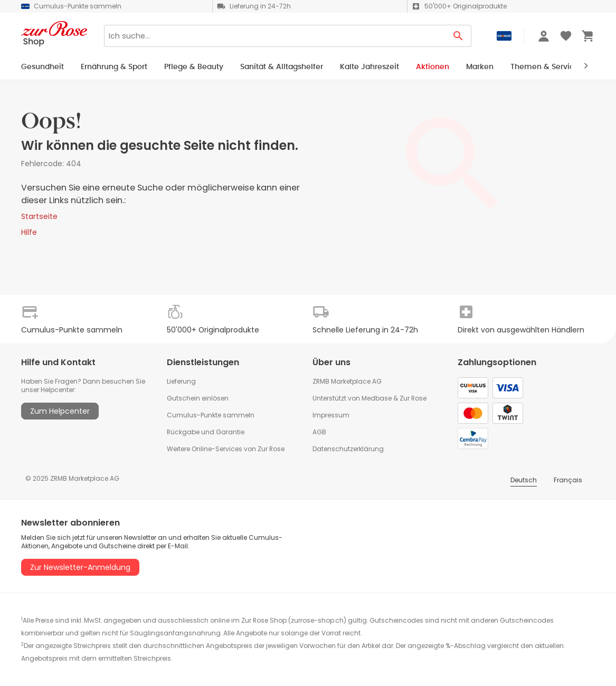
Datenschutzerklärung (348, 449)
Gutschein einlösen (198, 398)
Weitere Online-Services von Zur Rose (226, 449)
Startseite (39, 216)
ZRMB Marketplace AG (347, 381)
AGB (319, 432)
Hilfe (29, 232)
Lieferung (181, 381)
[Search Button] (458, 36)
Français (568, 480)
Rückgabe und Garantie (206, 432)
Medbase (377, 398)
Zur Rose (413, 398)
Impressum (331, 415)
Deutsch (524, 480)
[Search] (275, 36)
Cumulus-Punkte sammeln (211, 415)
